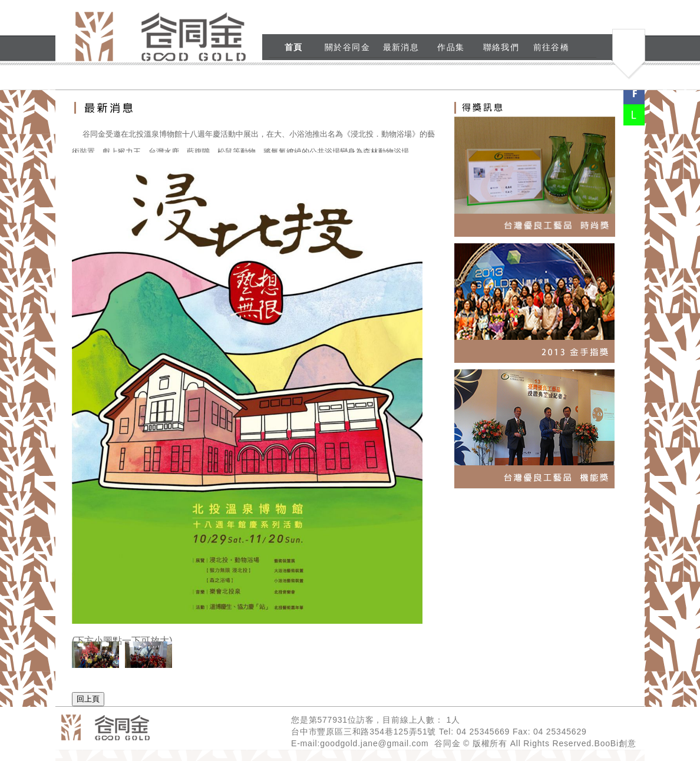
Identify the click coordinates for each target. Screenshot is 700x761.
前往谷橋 (552, 47)
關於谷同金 (347, 47)
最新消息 (401, 47)
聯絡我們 (501, 47)
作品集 (451, 47)
